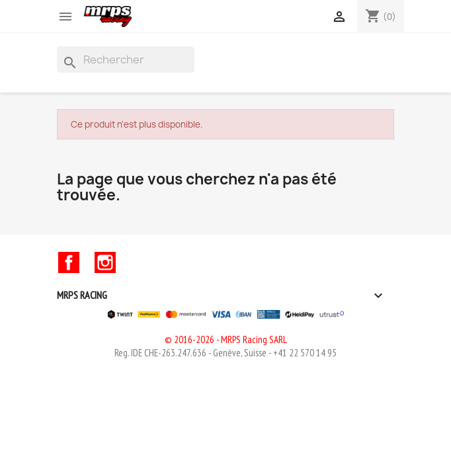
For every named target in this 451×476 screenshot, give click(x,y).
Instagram (105, 262)
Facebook (69, 262)
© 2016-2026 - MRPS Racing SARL (226, 339)
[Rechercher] (126, 59)
